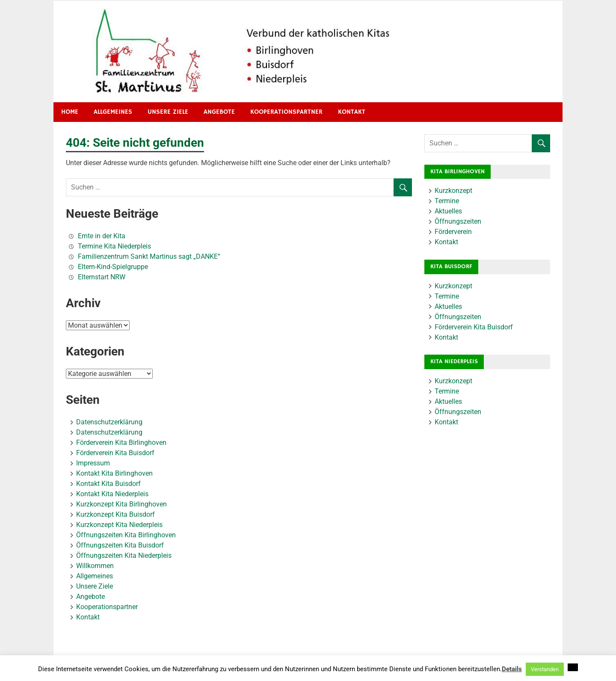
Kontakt (352, 112)
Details (512, 669)
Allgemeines (113, 112)
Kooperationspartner (286, 112)
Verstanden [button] (545, 669)
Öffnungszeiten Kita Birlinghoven (126, 535)
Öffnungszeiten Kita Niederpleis (124, 555)
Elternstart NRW (102, 277)
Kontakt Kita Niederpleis (112, 494)
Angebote (219, 112)
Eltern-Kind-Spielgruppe (113, 267)
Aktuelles (448, 211)
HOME (70, 112)
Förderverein (453, 232)
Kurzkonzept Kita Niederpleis (119, 525)
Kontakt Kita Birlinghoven (114, 473)
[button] (573, 667)
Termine (447, 201)
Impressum (93, 463)
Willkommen (95, 566)
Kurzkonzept (453, 191)
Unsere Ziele (168, 112)
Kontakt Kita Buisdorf (108, 484)
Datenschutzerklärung (109, 422)
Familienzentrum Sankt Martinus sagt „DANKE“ (149, 256)
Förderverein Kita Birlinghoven (121, 443)
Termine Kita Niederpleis (114, 246)
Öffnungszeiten (458, 221)
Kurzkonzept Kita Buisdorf (115, 514)
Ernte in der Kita (102, 236)
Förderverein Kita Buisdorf (115, 453)
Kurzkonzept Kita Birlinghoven (121, 504)
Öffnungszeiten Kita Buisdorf (120, 545)
